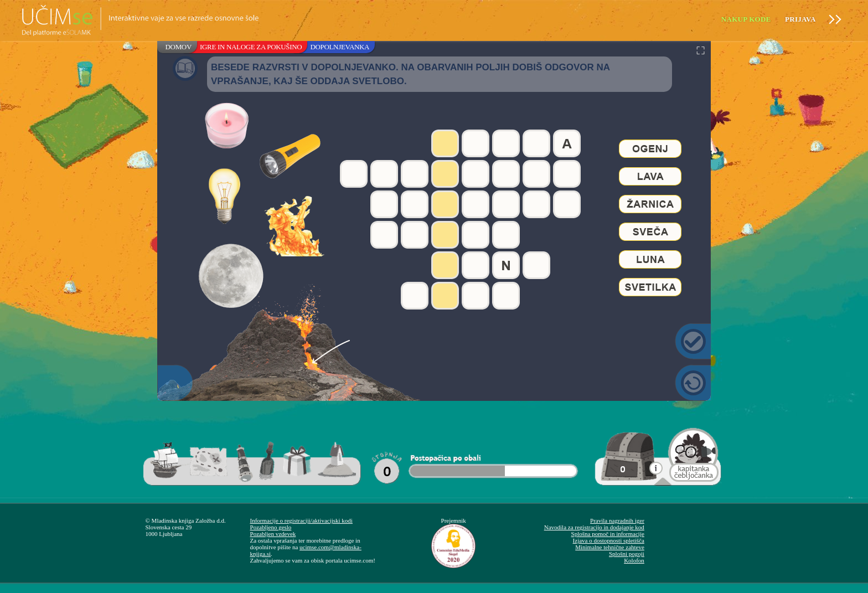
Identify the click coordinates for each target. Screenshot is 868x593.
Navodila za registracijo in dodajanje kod (594, 527)
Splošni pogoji (627, 554)
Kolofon (634, 560)
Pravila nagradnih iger (617, 520)
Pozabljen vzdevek (273, 534)
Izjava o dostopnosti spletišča (609, 540)
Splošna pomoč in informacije (608, 534)
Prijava (800, 19)
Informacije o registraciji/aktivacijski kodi (301, 520)
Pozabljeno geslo (271, 527)
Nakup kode (746, 19)
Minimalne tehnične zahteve (610, 547)
